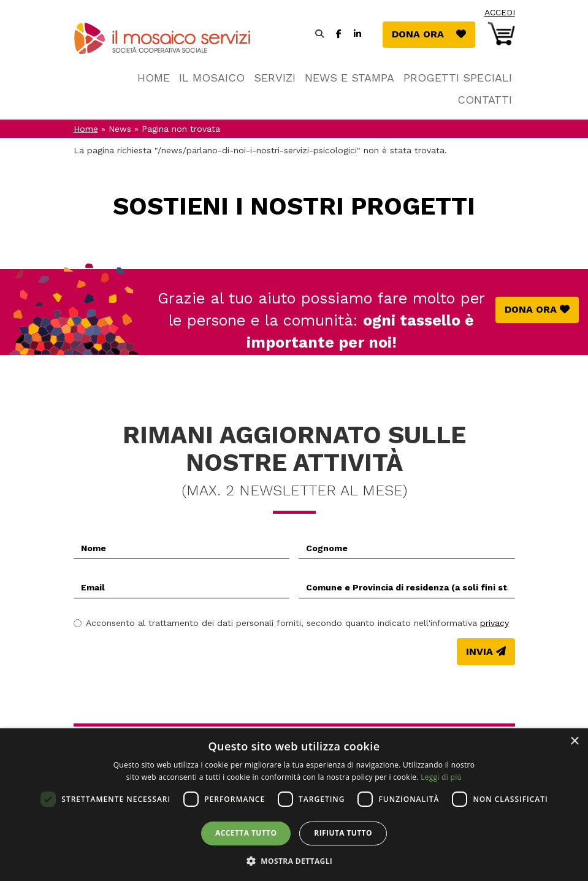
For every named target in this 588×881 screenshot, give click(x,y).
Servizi (275, 78)
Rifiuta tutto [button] (343, 833)
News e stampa (349, 78)
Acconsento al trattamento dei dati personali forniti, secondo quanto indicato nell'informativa (291, 623)
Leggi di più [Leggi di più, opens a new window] (441, 777)
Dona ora (433, 33)
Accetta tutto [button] (246, 833)
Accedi (500, 12)
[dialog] (294, 805)
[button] (294, 860)
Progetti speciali (458, 78)
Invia (479, 651)
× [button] (574, 742)
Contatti (485, 100)
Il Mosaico (212, 78)
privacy (494, 623)
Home (154, 78)
